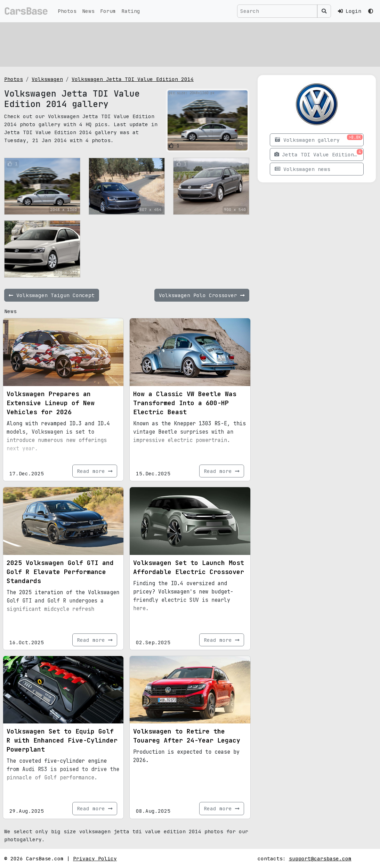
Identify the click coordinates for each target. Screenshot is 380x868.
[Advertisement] (190, 43)
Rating (131, 11)
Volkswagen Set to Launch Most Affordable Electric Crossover (189, 567)
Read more (95, 471)
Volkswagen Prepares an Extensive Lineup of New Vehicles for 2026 (51, 403)
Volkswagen (47, 79)
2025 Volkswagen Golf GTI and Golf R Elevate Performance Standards (60, 572)
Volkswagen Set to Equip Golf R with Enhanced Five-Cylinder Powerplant (62, 740)
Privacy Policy (95, 858)
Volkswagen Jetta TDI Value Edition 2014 (133, 79)
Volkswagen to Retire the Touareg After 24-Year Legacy (187, 736)
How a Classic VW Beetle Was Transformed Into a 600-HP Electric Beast (185, 403)
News (88, 11)
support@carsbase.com (320, 858)
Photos (67, 11)
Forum (108, 11)
